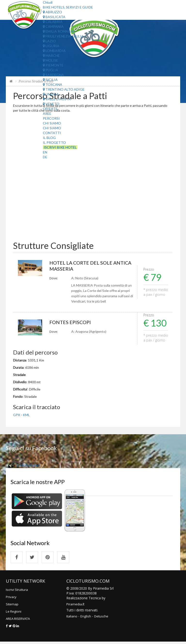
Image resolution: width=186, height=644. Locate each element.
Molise (50, 60)
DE (45, 157)
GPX (17, 416)
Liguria (51, 46)
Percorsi (51, 118)
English (87, 618)
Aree (47, 113)
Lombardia (54, 51)
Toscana (53, 84)
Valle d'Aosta (57, 99)
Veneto (51, 104)
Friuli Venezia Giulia (63, 36)
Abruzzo (52, 12)
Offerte (50, 109)
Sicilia (50, 80)
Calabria (53, 22)
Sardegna (53, 75)
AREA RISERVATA (19, 621)
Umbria (51, 94)
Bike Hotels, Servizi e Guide (68, 7)
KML (26, 416)
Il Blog (49, 138)
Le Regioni (14, 613)
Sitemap (12, 606)
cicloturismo (28, 466)
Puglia (50, 70)
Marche (51, 55)
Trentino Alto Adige (64, 89)
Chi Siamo (52, 123)
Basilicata (54, 17)
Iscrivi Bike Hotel (60, 147)
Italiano (72, 618)
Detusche (103, 618)
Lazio (49, 41)
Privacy (11, 599)
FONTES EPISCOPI (72, 323)
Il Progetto (54, 142)
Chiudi (48, 2)
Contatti (52, 133)
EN (45, 152)
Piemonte (53, 65)
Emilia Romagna (59, 31)
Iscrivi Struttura (18, 592)
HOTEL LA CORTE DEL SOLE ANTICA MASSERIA (84, 266)
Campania (53, 26)
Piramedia (74, 606)
